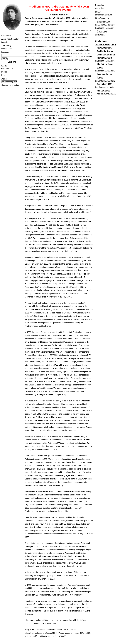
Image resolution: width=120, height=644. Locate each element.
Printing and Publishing (105, 25)
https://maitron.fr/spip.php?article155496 (42, 633)
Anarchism (100, 8)
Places (4, 75)
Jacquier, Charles (102, 44)
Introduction (6, 36)
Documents (6, 52)
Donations (6, 42)
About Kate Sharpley (10, 39)
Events (4, 65)
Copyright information (10, 85)
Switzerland (100, 35)
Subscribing (6, 46)
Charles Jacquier (59, 15)
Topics (4, 78)
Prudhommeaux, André (105, 61)
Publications (6, 49)
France (98, 12)
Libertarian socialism (104, 15)
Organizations (7, 68)
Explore (12, 62)
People (4, 72)
